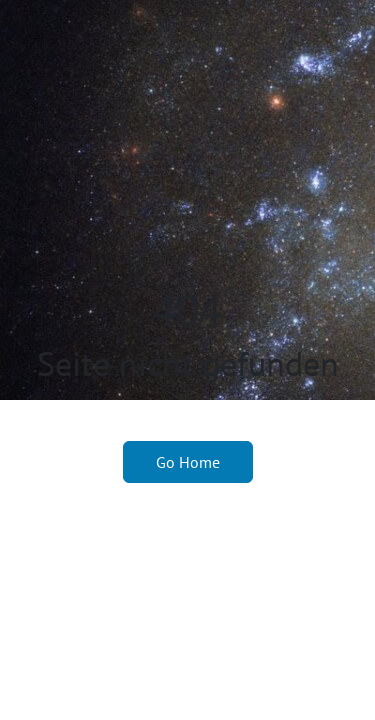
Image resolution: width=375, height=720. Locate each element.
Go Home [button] (188, 462)
